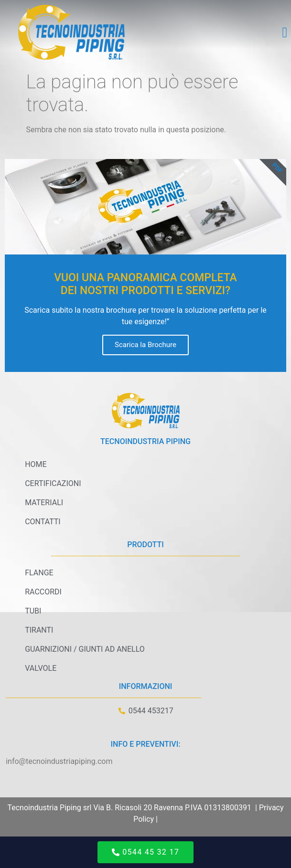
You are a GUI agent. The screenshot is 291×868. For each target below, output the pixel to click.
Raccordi (43, 592)
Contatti (43, 522)
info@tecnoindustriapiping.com (59, 761)
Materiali (44, 503)
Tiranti (39, 630)
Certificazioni (53, 483)
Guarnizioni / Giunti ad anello (85, 649)
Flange (39, 573)
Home (36, 464)
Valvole (41, 668)
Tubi (33, 611)
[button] (285, 32)
